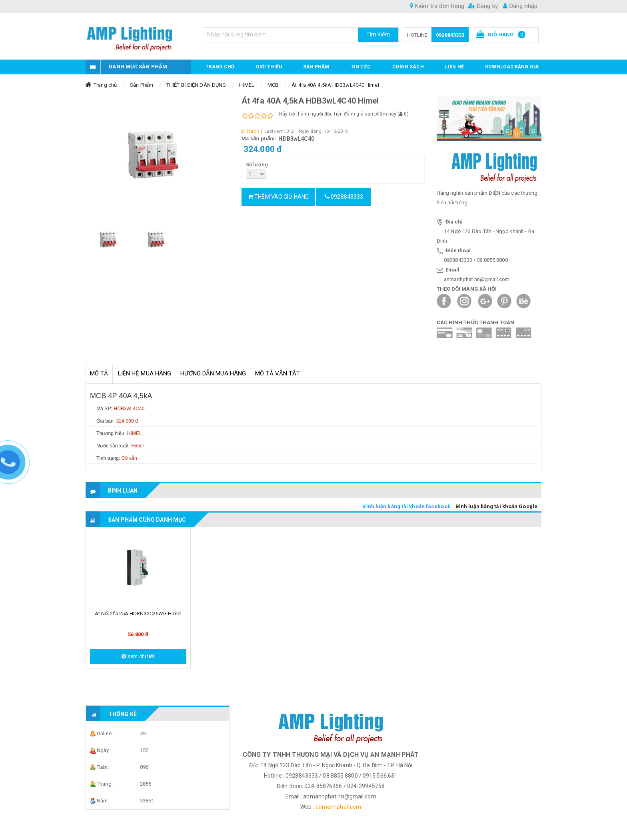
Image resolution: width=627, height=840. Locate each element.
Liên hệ (454, 67)
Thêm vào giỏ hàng (278, 197)
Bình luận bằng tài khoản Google (496, 506)
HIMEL (247, 85)
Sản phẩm (316, 67)
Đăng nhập (520, 6)
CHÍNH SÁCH (408, 67)
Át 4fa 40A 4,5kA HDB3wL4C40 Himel (335, 85)
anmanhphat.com (338, 807)
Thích (250, 131)
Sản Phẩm (142, 85)
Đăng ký (483, 6)
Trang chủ (220, 67)
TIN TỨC (361, 67)
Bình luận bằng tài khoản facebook (406, 506)
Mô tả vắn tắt (278, 373)
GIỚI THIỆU (269, 67)
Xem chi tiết (138, 656)
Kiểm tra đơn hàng (437, 6)
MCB (273, 85)
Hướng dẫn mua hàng (213, 373)
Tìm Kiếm (378, 34)
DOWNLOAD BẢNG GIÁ (512, 67)
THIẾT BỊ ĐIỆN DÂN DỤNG (196, 85)
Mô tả (99, 373)
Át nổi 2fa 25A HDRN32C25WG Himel (138, 614)
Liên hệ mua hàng (145, 373)
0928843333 (450, 35)
